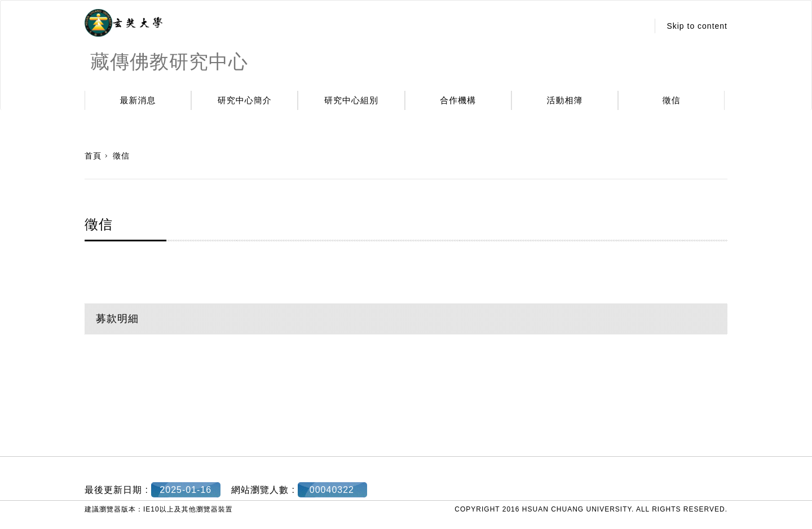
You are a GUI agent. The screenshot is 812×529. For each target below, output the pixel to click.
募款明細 (117, 319)
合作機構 (458, 100)
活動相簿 (565, 100)
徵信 (672, 100)
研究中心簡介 (245, 100)
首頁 (93, 156)
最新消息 (138, 100)
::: (637, 26)
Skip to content (697, 26)
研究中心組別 (351, 100)
